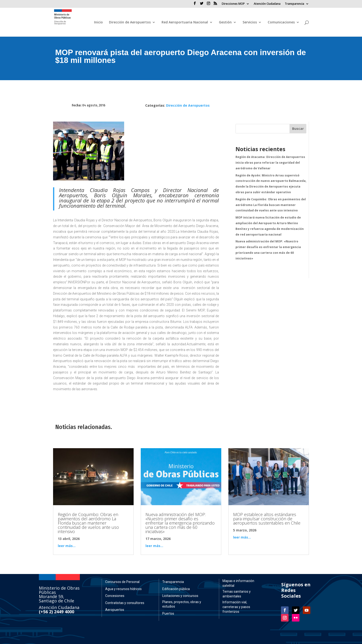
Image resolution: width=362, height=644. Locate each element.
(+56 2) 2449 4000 (57, 612)
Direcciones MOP (233, 4)
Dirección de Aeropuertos (130, 22)
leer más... (67, 546)
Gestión (225, 22)
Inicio (98, 22)
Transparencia (294, 4)
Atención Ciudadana (267, 4)
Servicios (250, 22)
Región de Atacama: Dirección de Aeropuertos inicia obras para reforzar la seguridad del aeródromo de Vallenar (270, 163)
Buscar (298, 129)
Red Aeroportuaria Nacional (185, 22)
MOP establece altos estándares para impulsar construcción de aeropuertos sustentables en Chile (267, 519)
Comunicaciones (281, 22)
